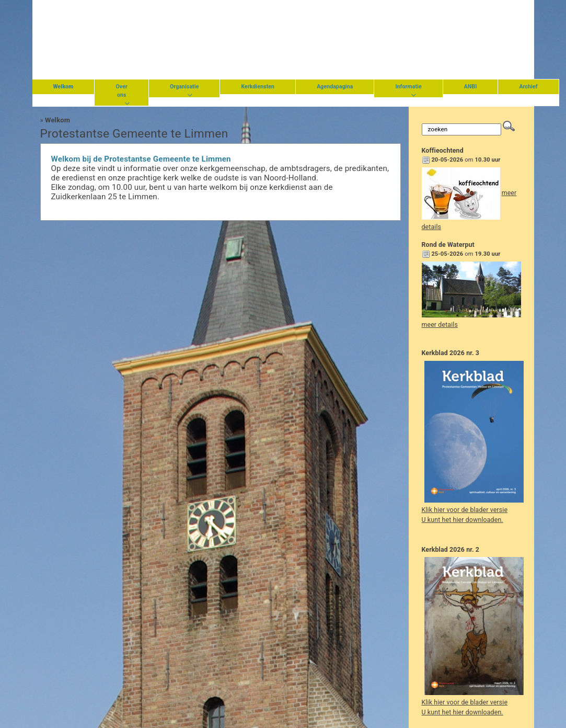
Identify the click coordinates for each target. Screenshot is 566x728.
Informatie (408, 87)
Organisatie (184, 87)
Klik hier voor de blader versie (465, 510)
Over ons (121, 91)
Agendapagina (335, 87)
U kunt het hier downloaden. (463, 520)
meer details (440, 325)
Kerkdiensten (258, 87)
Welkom (57, 120)
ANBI (471, 87)
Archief (528, 87)
